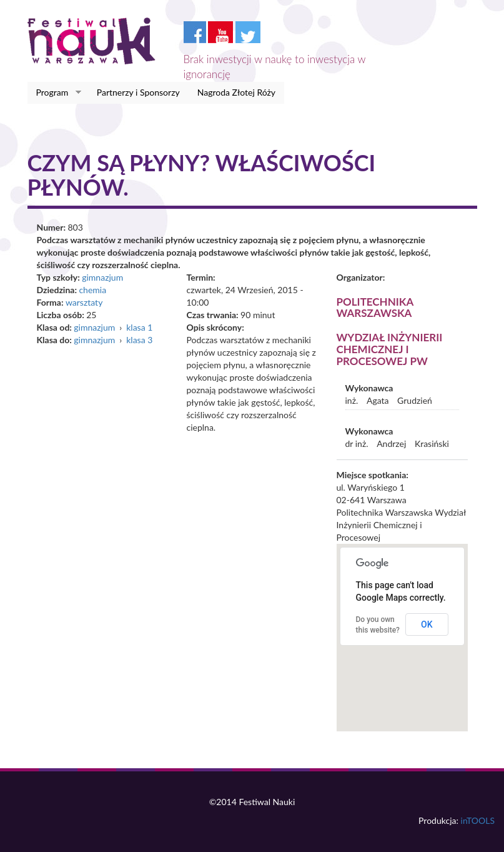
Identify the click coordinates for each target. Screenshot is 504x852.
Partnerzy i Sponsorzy (138, 92)
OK (427, 624)
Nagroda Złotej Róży (236, 92)
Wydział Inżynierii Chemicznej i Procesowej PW (390, 349)
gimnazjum (102, 277)
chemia (92, 290)
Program (55, 93)
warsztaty (84, 302)
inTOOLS (478, 820)
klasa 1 (139, 327)
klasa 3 (139, 340)
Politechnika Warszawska (375, 308)
